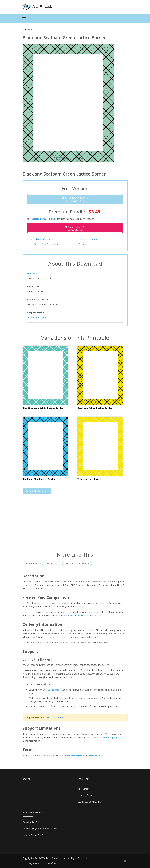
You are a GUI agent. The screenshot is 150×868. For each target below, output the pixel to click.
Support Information (89, 239)
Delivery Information (43, 239)
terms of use (95, 756)
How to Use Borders (37, 317)
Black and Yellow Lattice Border (95, 408)
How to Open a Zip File (34, 835)
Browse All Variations (37, 491)
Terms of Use (86, 244)
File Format (33, 273)
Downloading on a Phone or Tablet (40, 829)
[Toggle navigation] (24, 18)
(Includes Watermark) (75, 199)
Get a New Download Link (90, 802)
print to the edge (51, 690)
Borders (28, 30)
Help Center (83, 789)
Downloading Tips (31, 822)
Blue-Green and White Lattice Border (43, 408)
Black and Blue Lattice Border (39, 479)
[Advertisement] (75, 525)
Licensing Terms (85, 795)
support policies (112, 737)
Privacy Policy (32, 863)
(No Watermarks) (75, 228)
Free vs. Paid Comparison (46, 244)
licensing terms (76, 616)
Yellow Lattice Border (89, 479)
